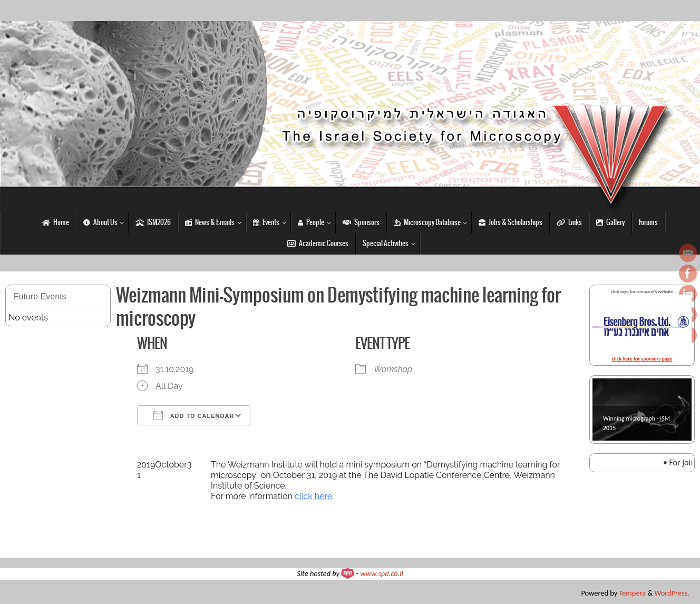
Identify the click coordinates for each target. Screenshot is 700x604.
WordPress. (672, 593)
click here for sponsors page (642, 359)
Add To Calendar (194, 415)
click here (313, 496)
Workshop (393, 369)
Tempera (632, 593)
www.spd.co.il (381, 573)
